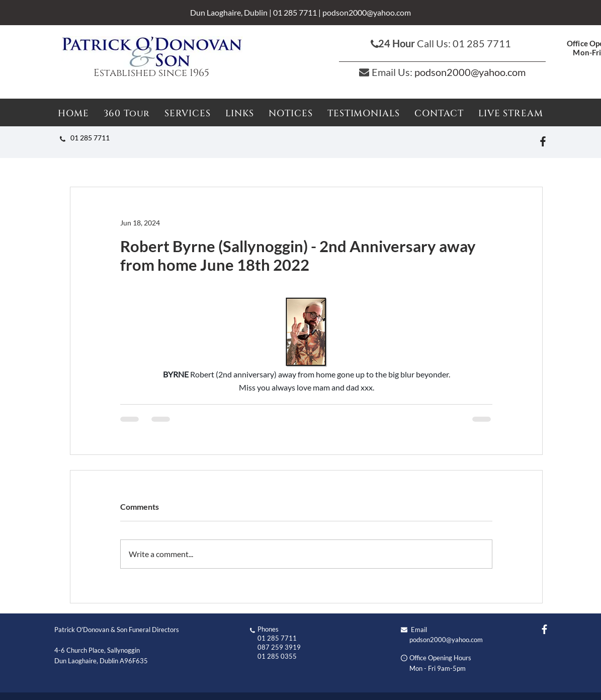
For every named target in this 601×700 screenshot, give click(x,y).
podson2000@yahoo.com (367, 12)
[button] (291, 113)
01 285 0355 (277, 656)
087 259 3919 (279, 647)
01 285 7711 (295, 12)
